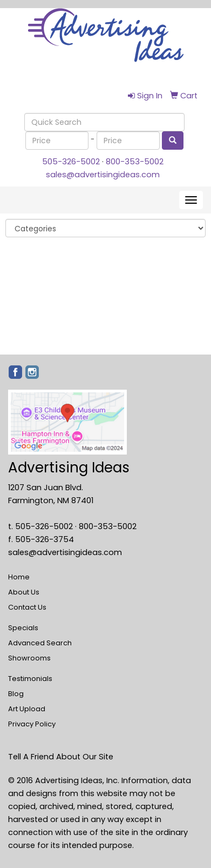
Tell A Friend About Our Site (61, 757)
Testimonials (30, 679)
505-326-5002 (71, 162)
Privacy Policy (32, 724)
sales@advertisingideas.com (103, 175)
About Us (24, 592)
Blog (16, 694)
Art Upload (27, 709)
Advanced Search (40, 643)
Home (19, 577)
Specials (23, 628)
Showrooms (29, 658)
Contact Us (27, 607)
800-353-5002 (135, 162)
